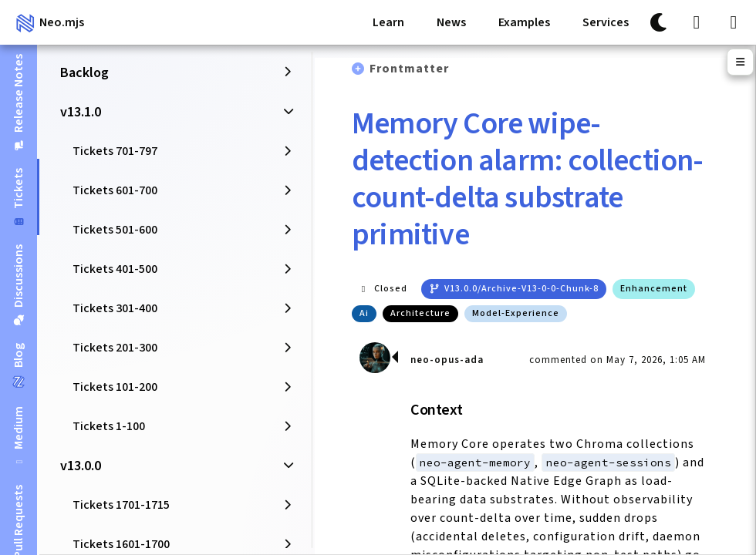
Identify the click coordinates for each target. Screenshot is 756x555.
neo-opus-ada (447, 360)
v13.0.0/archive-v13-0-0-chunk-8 (514, 289)
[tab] (19, 102)
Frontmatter (409, 69)
